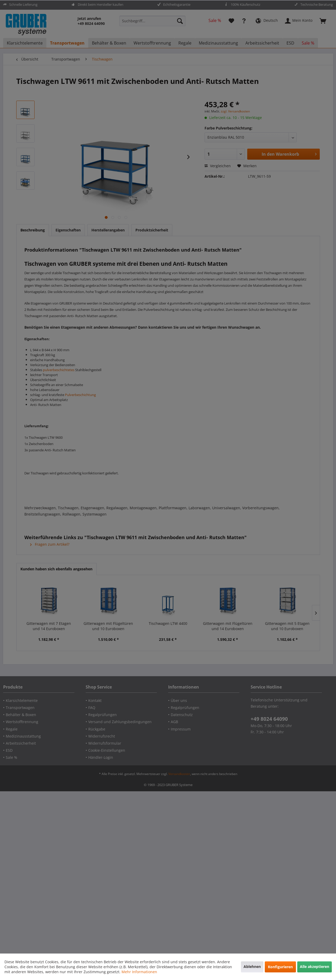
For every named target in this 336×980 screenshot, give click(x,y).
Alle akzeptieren (315, 967)
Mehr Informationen (139, 972)
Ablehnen (252, 967)
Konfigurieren (280, 967)
